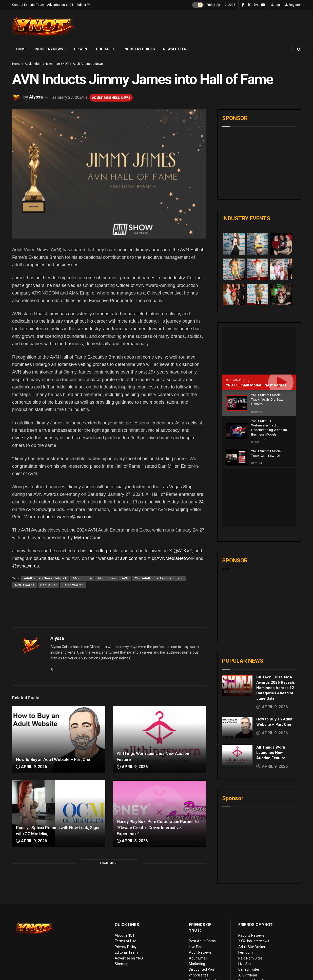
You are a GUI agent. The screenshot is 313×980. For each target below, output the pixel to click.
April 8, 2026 (132, 841)
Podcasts (106, 49)
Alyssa (36, 97)
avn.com (129, 558)
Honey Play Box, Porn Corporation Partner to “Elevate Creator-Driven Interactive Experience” (158, 828)
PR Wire (81, 49)
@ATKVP (183, 551)
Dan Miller (48, 585)
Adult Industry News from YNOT (47, 64)
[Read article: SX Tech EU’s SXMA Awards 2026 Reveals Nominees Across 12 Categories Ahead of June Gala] (237, 626)
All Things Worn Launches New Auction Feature (271, 693)
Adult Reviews (200, 933)
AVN (125, 578)
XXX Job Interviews (254, 922)
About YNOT (125, 916)
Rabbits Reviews (251, 916)
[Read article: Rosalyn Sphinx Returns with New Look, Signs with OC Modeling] (59, 814)
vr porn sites (199, 956)
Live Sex (245, 944)
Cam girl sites (249, 950)
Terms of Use (125, 922)
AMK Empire (82, 578)
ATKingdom (107, 578)
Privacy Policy (126, 927)
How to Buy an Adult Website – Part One (53, 759)
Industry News (49, 49)
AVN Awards (25, 585)
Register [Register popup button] (293, 5)
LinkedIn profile (103, 551)
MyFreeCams (88, 538)
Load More (109, 863)
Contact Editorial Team (28, 5)
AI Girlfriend (248, 956)
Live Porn (196, 927)
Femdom (246, 933)
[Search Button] (299, 49)
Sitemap (122, 944)
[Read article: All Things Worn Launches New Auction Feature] (160, 740)
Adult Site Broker (252, 927)
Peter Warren (73, 585)
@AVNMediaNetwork (173, 558)
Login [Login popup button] (277, 5)
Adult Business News (88, 64)
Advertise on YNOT (60, 5)
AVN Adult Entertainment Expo (159, 578)
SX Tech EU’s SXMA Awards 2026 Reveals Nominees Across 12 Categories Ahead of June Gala (276, 628)
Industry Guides (139, 49)
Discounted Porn (202, 950)
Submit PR (84, 5)
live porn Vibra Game (255, 962)
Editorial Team (126, 933)
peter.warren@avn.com (69, 517)
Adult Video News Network (45, 578)
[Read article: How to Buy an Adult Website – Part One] (59, 740)
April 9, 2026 (31, 767)
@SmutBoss (46, 558)
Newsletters (176, 49)
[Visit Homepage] (44, 26)
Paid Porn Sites (250, 939)
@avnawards (25, 566)
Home (21, 49)
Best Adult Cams (202, 922)
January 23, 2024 (68, 97)
